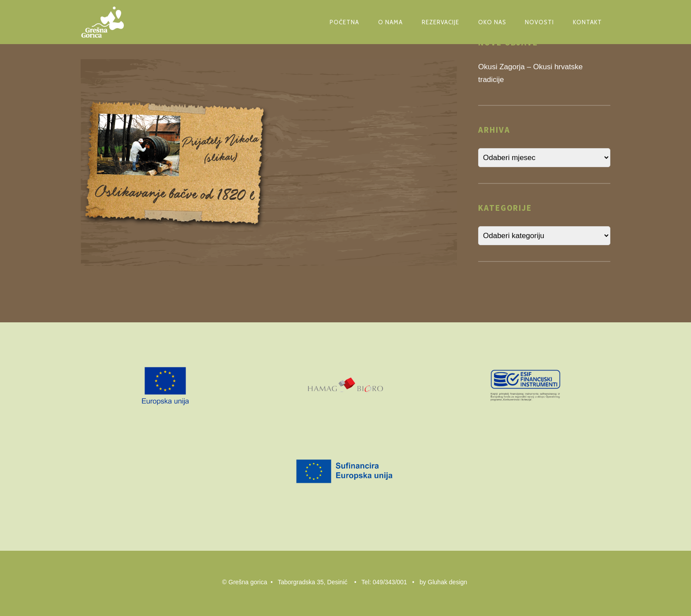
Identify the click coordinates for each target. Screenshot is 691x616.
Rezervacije (440, 22)
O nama (390, 22)
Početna (344, 22)
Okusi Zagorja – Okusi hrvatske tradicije (530, 73)
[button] (175, 162)
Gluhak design (448, 582)
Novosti (539, 22)
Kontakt (587, 22)
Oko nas (492, 22)
